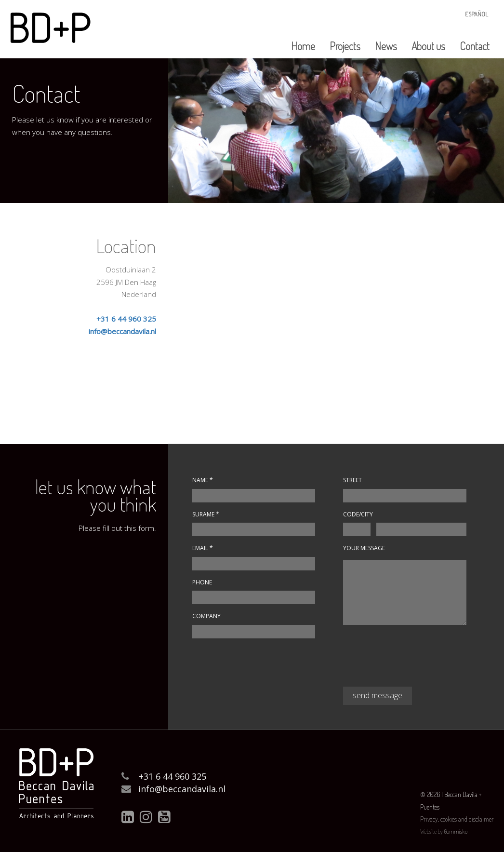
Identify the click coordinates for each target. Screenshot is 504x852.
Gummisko (456, 832)
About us (428, 46)
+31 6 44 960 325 (126, 319)
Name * (203, 480)
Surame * (206, 514)
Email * (203, 548)
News (386, 46)
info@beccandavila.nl (122, 331)
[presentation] (416, 660)
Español (477, 14)
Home (303, 46)
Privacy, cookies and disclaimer (457, 819)
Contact (475, 46)
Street (352, 480)
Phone (204, 582)
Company (206, 616)
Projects (345, 46)
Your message (364, 548)
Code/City (358, 514)
